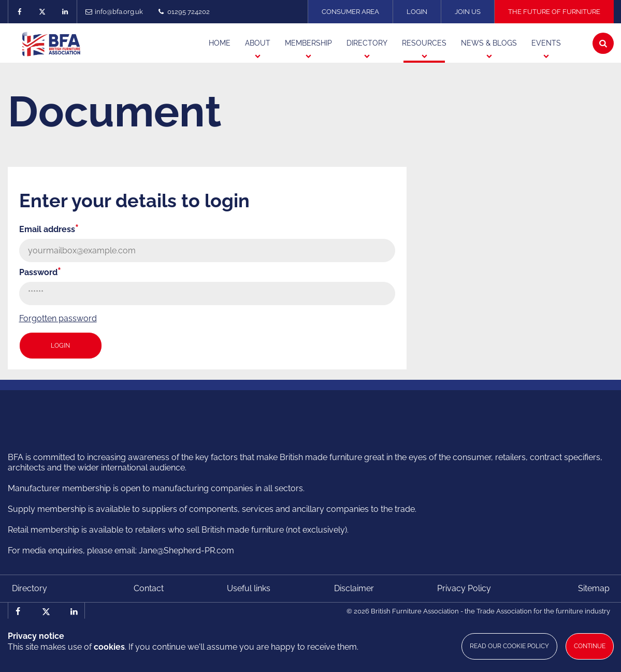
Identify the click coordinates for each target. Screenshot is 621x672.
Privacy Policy (464, 588)
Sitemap (594, 588)
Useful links (249, 588)
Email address (49, 229)
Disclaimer (354, 588)
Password (40, 272)
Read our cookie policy (509, 646)
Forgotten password (58, 318)
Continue (590, 646)
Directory (30, 588)
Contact (149, 588)
